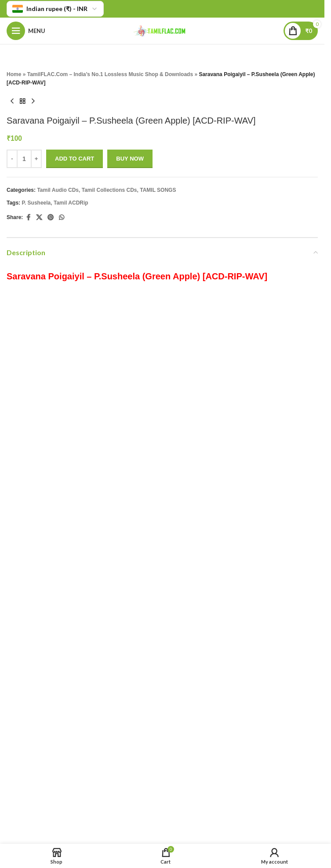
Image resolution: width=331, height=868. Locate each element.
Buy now (130, 159)
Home (14, 74)
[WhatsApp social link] (62, 218)
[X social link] (39, 218)
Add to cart (75, 159)
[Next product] (33, 102)
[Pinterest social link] (51, 218)
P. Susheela (36, 203)
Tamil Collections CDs (109, 190)
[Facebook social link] (28, 218)
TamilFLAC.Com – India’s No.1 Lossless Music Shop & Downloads (110, 74)
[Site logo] (162, 30)
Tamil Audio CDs (58, 190)
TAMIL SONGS (158, 190)
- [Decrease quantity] (12, 159)
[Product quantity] (24, 159)
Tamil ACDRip (71, 203)
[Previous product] (12, 102)
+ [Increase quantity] (36, 159)
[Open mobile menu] (26, 31)
